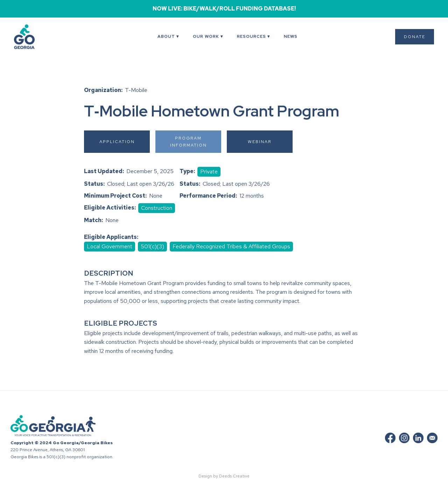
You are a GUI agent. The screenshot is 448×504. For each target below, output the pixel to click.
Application (117, 142)
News (291, 36)
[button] (168, 37)
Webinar (260, 142)
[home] (33, 37)
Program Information (188, 142)
